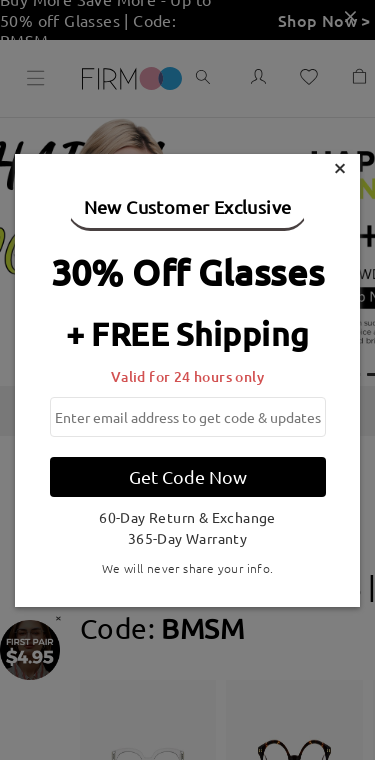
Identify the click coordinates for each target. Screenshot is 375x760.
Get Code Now (188, 476)
